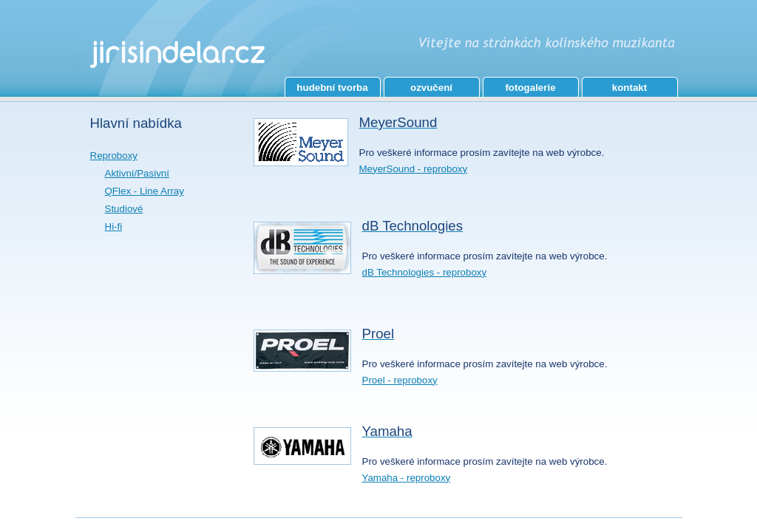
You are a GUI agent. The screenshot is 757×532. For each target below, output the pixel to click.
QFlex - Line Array (145, 191)
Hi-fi (114, 226)
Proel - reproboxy (400, 380)
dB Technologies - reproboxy (425, 272)
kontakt (629, 88)
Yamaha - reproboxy (407, 478)
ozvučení (431, 88)
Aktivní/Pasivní (137, 173)
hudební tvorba (332, 88)
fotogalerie (530, 88)
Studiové (124, 209)
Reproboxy (114, 156)
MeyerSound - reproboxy (414, 169)
